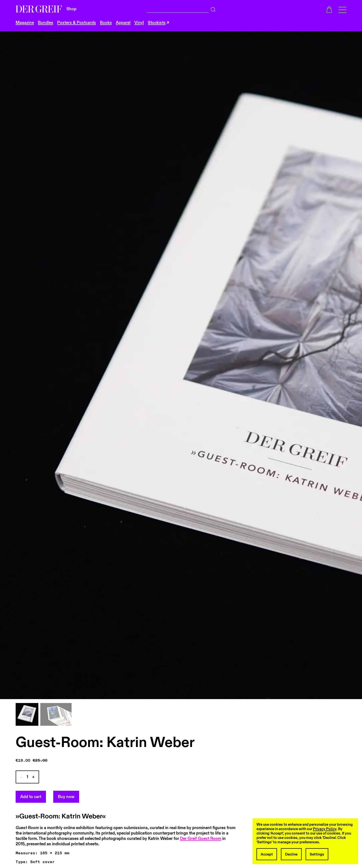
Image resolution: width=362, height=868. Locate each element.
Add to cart (31, 797)
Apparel (123, 23)
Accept (267, 854)
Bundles (46, 23)
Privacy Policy (325, 829)
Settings (317, 854)
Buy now (66, 797)
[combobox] (178, 8)
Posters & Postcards (77, 23)
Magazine (25, 23)
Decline (291, 854)
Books (106, 23)
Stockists (157, 23)
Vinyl (139, 23)
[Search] (213, 8)
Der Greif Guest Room (201, 839)
